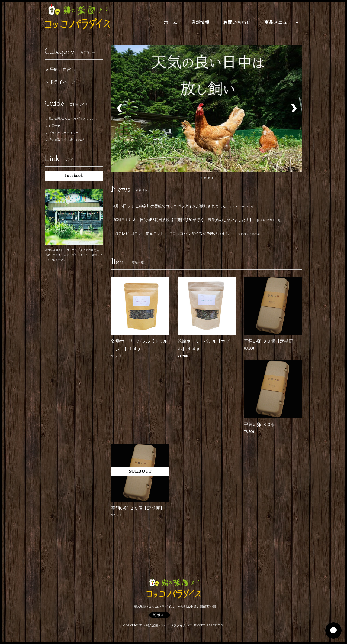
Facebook (74, 176)
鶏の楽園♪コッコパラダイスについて (73, 119)
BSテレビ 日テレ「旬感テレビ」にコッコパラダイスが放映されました (173, 234)
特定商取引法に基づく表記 (66, 140)
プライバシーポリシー (63, 133)
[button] (280, 23)
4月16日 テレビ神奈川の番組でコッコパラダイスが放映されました (170, 206)
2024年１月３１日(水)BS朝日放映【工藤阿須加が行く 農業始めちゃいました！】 (183, 220)
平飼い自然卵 (63, 69)
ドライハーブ (63, 82)
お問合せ (54, 126)
